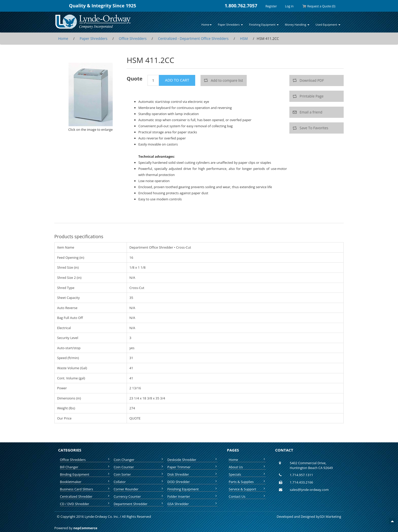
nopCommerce (85, 528)
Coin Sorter (139, 474)
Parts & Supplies (247, 482)
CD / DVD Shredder (85, 504)
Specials (247, 474)
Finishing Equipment (192, 489)
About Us (247, 467)
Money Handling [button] (297, 25)
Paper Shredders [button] (230, 25)
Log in (289, 6)
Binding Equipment (85, 474)
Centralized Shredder (85, 496)
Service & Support (247, 489)
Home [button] (206, 25)
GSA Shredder (192, 504)
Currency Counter (139, 496)
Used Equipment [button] (328, 25)
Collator (139, 482)
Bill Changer (85, 467)
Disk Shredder (192, 474)
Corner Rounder (139, 489)
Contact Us (247, 496)
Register (271, 6)
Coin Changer (139, 460)
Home (247, 460)
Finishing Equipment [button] (264, 25)
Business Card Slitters (85, 489)
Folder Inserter (192, 496)
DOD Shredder (192, 482)
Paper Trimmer (192, 467)
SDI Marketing (330, 517)
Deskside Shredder (192, 460)
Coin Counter (139, 467)
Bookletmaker (85, 482)
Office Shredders (85, 460)
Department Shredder (139, 504)
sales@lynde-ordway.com (309, 490)
